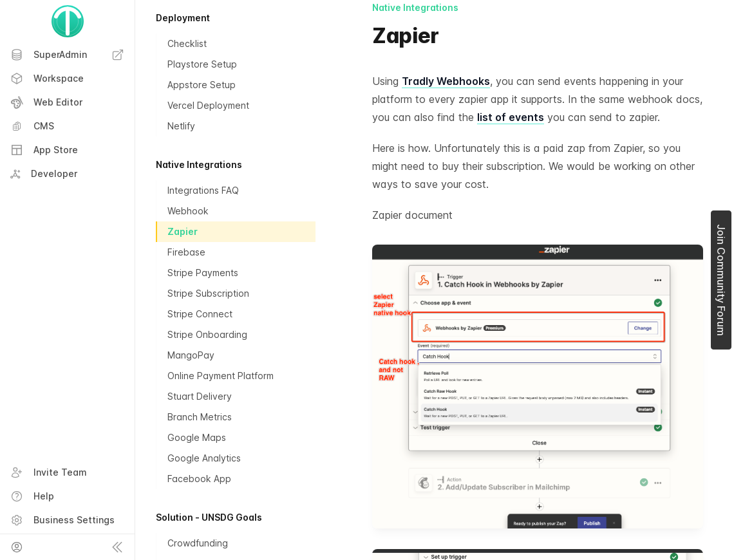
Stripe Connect (200, 314)
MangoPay (191, 355)
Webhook (188, 211)
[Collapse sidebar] (117, 547)
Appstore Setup (202, 85)
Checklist (187, 43)
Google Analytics (204, 458)
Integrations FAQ (203, 190)
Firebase (186, 252)
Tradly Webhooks (446, 81)
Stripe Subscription (208, 293)
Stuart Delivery (200, 396)
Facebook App (199, 479)
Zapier (183, 231)
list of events (511, 117)
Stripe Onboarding (207, 334)
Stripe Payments (203, 273)
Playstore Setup (202, 64)
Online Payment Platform (221, 376)
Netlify (181, 126)
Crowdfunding (198, 543)
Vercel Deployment (208, 105)
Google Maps (197, 437)
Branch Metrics (200, 417)
